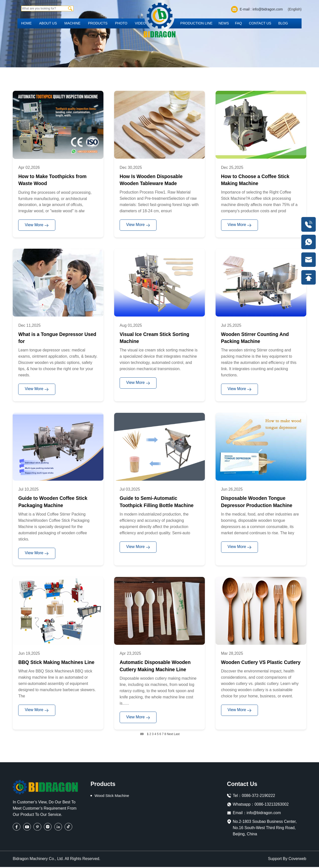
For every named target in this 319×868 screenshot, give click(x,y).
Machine (72, 23)
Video (140, 23)
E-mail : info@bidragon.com (261, 9)
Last (177, 735)
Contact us (260, 23)
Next (170, 735)
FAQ (239, 23)
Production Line (197, 23)
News (224, 23)
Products (98, 23)
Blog (283, 23)
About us (48, 23)
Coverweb (297, 860)
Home (26, 23)
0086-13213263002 (272, 805)
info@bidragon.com (264, 814)
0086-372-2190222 (258, 797)
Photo (121, 23)
